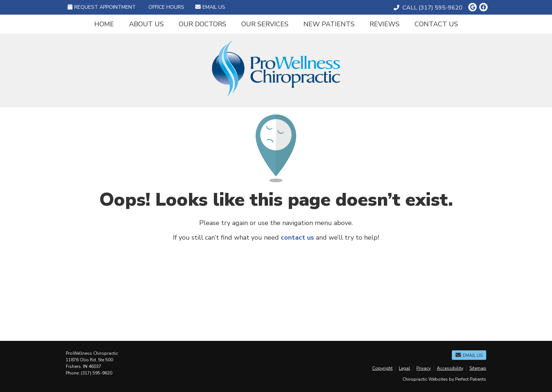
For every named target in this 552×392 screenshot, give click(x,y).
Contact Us (436, 24)
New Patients (329, 24)
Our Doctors (203, 24)
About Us (146, 24)
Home (104, 24)
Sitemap (478, 368)
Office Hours (166, 7)
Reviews (385, 24)
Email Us (210, 7)
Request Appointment (102, 7)
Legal (404, 368)
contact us (297, 237)
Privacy (424, 368)
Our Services (265, 24)
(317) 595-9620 (441, 8)
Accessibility (450, 368)
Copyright (382, 368)
